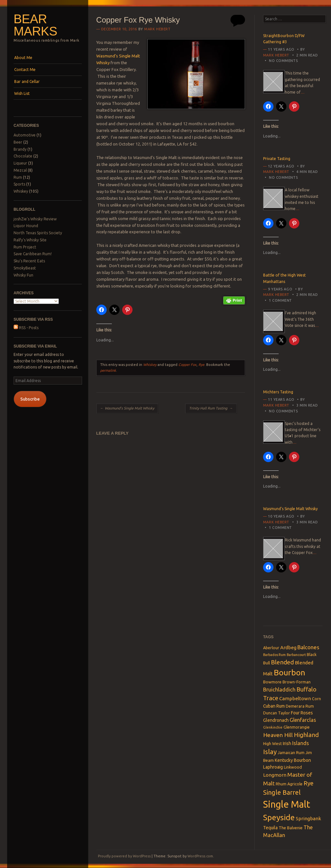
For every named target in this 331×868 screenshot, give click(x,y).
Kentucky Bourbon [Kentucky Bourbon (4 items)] (293, 760)
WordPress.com (200, 856)
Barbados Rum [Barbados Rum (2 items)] (274, 655)
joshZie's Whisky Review (35, 219)
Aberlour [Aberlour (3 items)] (271, 648)
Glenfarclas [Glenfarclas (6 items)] (303, 720)
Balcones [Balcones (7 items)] (308, 647)
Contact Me (25, 70)
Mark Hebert (157, 29)
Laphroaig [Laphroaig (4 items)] (273, 767)
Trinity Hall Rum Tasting (211, 408)
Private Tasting (277, 159)
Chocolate (23, 156)
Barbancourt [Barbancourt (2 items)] (296, 655)
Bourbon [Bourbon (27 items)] (289, 672)
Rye (201, 365)
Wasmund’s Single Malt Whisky (127, 408)
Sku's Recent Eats (29, 261)
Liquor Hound (26, 226)
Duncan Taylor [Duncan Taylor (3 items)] (277, 713)
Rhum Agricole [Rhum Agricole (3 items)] (289, 784)
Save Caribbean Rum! (33, 254)
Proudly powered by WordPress (124, 856)
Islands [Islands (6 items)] (301, 743)
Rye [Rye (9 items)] (309, 783)
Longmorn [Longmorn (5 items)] (275, 775)
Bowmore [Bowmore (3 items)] (272, 682)
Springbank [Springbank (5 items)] (308, 818)
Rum (18, 177)
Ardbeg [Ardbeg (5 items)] (288, 647)
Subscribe (30, 399)
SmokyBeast (25, 268)
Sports (19, 184)
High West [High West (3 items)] (272, 743)
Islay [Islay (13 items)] (270, 752)
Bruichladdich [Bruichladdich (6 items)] (279, 690)
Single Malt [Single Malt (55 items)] (287, 804)
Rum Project (25, 247)
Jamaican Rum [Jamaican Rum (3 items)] (291, 752)
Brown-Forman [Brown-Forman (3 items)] (297, 682)
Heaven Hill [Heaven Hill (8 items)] (278, 735)
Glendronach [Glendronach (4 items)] (276, 720)
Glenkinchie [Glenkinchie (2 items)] (273, 727)
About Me (23, 58)
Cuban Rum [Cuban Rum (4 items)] (274, 706)
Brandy (20, 149)
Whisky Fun (23, 275)
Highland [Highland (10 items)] (306, 735)
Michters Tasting (278, 392)
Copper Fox (187, 365)
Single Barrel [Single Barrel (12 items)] (282, 792)
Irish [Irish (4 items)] (287, 743)
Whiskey (21, 191)
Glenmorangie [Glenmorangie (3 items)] (297, 727)
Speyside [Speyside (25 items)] (279, 817)
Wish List (22, 93)
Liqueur (20, 163)
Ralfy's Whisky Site (30, 240)
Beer (18, 142)
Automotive (25, 135)
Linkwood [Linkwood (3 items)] (293, 767)
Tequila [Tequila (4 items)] (270, 828)
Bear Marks (35, 25)
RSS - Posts (26, 328)
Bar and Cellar (27, 81)
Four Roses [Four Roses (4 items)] (302, 713)
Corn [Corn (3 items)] (316, 699)
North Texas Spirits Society (38, 233)
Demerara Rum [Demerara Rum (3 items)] (300, 706)
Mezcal (20, 170)
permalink (108, 370)
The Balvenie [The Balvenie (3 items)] (291, 828)
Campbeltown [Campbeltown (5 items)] (295, 698)
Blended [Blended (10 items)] (282, 662)
